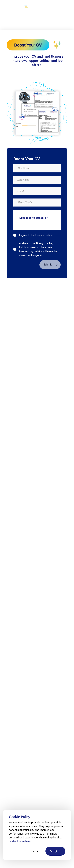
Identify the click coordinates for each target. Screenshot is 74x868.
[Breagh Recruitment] (16, 7)
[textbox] (37, 168)
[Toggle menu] (60, 8)
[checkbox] (15, 235)
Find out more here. (20, 841)
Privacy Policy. (44, 235)
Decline (36, 851)
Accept (55, 851)
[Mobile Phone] (37, 203)
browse (24, 222)
